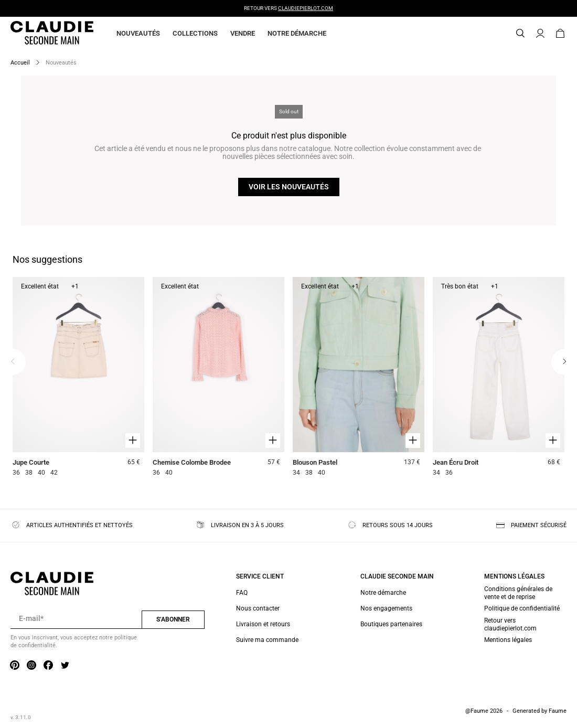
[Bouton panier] (560, 34)
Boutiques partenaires (391, 624)
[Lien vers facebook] (48, 666)
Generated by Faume (539, 711)
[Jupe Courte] (78, 378)
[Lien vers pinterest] (15, 666)
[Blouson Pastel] (359, 378)
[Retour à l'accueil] (39, 34)
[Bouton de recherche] (520, 34)
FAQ (242, 593)
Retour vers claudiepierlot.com (510, 624)
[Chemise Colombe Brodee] (218, 378)
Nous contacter (258, 608)
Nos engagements (386, 608)
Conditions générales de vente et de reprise (518, 593)
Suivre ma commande (267, 640)
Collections (195, 33)
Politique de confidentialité (522, 608)
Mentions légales (508, 640)
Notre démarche (297, 33)
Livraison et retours (263, 624)
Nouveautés (138, 33)
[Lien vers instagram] (31, 666)
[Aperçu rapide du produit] (133, 441)
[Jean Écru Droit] (499, 378)
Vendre (243, 33)
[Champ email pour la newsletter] (76, 619)
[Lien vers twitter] (65, 666)
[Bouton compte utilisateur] (540, 34)
